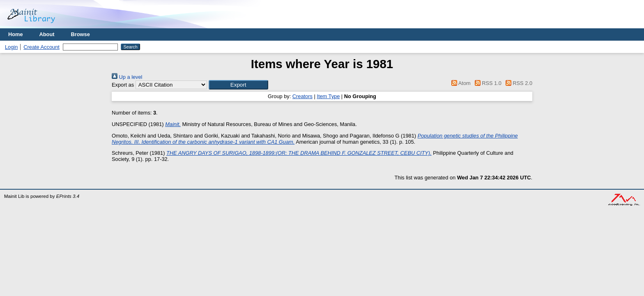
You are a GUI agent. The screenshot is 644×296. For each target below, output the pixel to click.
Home (16, 34)
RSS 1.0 (487, 83)
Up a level (127, 77)
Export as (123, 85)
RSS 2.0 (517, 83)
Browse (80, 34)
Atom (460, 83)
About (47, 34)
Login (11, 47)
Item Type (328, 96)
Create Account (41, 47)
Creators (302, 96)
